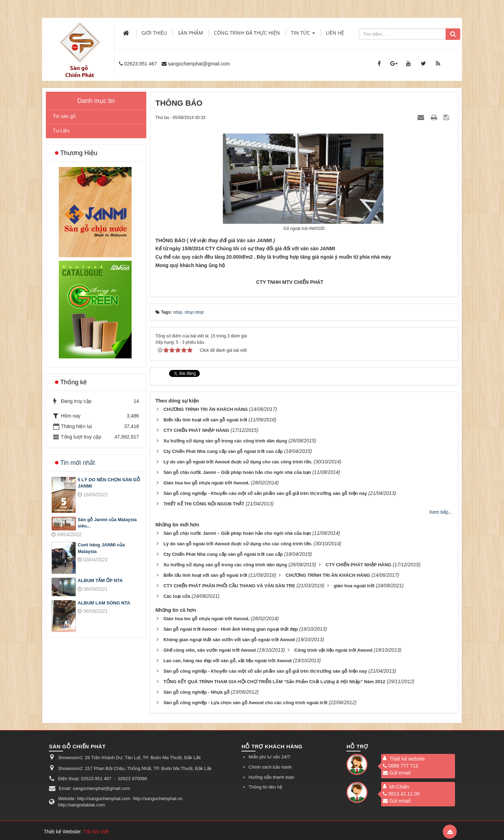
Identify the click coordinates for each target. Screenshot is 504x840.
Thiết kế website (407, 759)
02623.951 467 (141, 64)
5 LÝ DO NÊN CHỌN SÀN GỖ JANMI (109, 483)
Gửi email (397, 773)
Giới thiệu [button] (154, 33)
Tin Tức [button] (303, 35)
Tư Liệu (61, 131)
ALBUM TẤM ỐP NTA (100, 580)
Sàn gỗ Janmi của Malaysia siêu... (107, 523)
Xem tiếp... (441, 512)
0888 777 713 (401, 766)
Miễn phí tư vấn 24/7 (269, 757)
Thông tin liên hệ (265, 787)
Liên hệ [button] (335, 33)
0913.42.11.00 (401, 794)
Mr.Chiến (399, 787)
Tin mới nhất (78, 463)
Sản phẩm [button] (190, 33)
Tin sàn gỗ (64, 116)
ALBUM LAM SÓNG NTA (104, 603)
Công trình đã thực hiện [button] (247, 33)
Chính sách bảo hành (270, 767)
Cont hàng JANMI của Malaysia (101, 548)
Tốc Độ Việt (96, 832)
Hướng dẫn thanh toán (271, 777)
